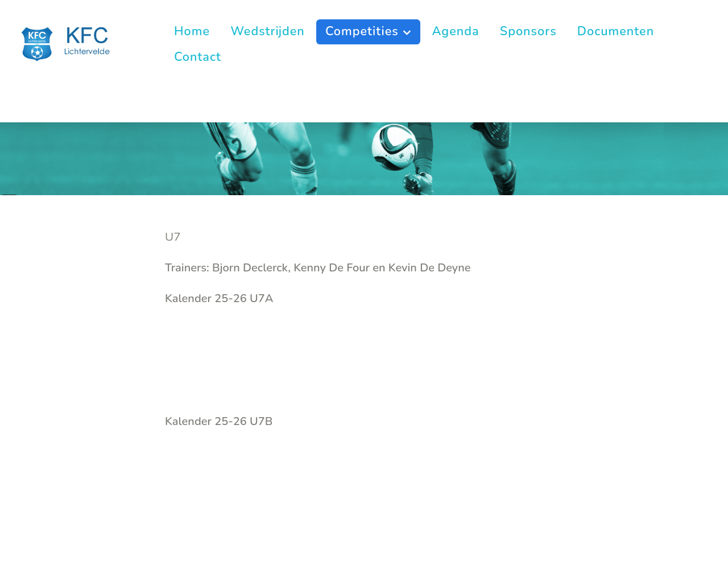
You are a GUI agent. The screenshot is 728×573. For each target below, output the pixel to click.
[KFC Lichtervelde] (73, 43)
